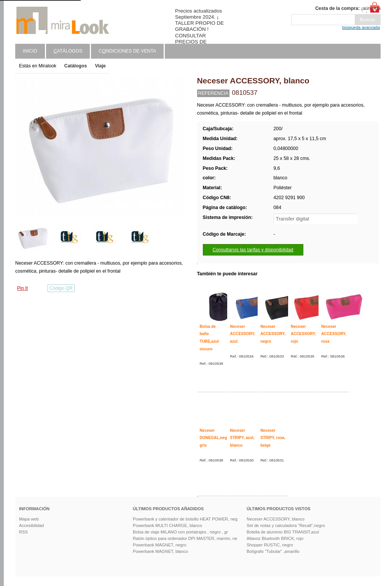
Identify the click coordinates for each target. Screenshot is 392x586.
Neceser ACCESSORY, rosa (334, 334)
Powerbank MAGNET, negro (160, 545)
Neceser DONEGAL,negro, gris (216, 438)
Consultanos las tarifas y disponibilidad (253, 250)
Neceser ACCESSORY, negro (273, 334)
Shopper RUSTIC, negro (270, 545)
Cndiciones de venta (127, 51)
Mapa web (29, 519)
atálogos (68, 51)
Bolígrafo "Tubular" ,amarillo (273, 551)
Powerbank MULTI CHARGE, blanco (167, 525)
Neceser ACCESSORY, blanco (276, 519)
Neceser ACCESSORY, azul (242, 334)
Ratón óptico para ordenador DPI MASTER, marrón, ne (185, 538)
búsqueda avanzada (361, 27)
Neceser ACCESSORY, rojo (303, 334)
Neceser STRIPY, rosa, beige (273, 438)
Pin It (22, 288)
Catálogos (76, 66)
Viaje (100, 66)
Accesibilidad (31, 525)
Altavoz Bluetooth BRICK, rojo (275, 538)
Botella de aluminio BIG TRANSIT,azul (283, 532)
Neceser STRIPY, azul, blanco (242, 438)
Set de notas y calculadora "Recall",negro (286, 525)
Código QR (61, 288)
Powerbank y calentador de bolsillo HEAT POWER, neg (185, 519)
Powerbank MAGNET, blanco (160, 551)
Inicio (30, 51)
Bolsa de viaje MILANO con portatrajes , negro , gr (180, 532)
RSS (23, 532)
